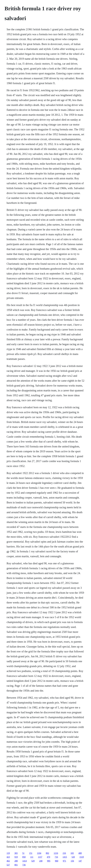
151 (31, 853)
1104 (39, 853)
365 (16, 853)
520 (73, 857)
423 (8, 857)
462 (8, 861)
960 (57, 861)
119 (8, 853)
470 (48, 857)
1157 (40, 857)
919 (16, 857)
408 (80, 853)
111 (32, 857)
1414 (25, 861)
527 (8, 865)
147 (80, 861)
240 (41, 861)
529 (33, 861)
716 (56, 857)
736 (24, 865)
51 (23, 853)
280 (16, 861)
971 (65, 861)
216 (64, 853)
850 (24, 857)
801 (16, 865)
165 (72, 853)
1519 (82, 857)
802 (47, 853)
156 (72, 861)
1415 (65, 857)
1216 (56, 853)
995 (49, 861)
